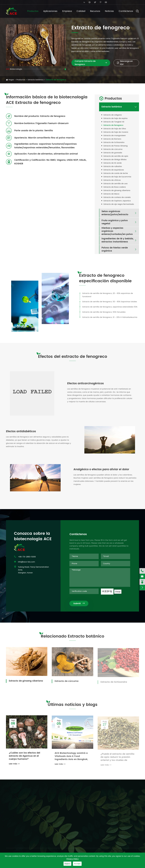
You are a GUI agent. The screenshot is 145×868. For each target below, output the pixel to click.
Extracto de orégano (113, 115)
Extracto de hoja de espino (116, 118)
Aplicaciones (50, 11)
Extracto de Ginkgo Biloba (115, 160)
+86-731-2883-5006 (51, 2)
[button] (35, 64)
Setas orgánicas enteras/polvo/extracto (115, 213)
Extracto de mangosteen (115, 136)
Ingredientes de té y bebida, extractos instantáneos (118, 240)
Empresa (67, 11)
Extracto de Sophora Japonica (117, 201)
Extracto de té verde (113, 163)
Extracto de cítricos (112, 180)
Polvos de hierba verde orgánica (115, 249)
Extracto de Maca (111, 194)
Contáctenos (126, 11)
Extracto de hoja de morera (116, 132)
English (133, 2)
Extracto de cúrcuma (113, 149)
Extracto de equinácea (114, 170)
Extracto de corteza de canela (117, 197)
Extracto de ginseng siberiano (117, 190)
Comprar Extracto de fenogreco (91, 63)
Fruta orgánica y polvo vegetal (115, 222)
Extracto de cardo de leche (116, 173)
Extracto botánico (36, 80)
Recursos (95, 11)
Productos (33, 11)
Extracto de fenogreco (56, 80)
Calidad (81, 11)
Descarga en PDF (125, 63)
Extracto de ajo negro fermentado (119, 204)
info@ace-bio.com (16, 2)
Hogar (11, 80)
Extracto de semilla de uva (116, 184)
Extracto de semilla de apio (116, 156)
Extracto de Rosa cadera (115, 187)
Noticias (109, 11)
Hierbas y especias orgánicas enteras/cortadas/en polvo (117, 231)
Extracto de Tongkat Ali (114, 122)
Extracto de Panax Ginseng (116, 146)
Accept (77, 864)
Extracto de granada (113, 153)
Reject (67, 864)
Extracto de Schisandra (114, 142)
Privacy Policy (73, 859)
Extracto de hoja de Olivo (115, 129)
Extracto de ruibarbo (113, 166)
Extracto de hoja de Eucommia (117, 177)
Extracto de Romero (112, 139)
